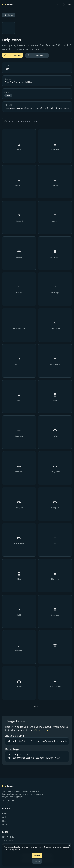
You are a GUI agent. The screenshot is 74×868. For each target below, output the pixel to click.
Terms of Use (8, 841)
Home (5, 814)
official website (41, 730)
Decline (37, 861)
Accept (37, 855)
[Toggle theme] (64, 5)
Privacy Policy (8, 837)
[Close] (70, 846)
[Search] (58, 5)
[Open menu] (69, 5)
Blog (4, 821)
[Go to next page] (37, 707)
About (5, 825)
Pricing (5, 817)
